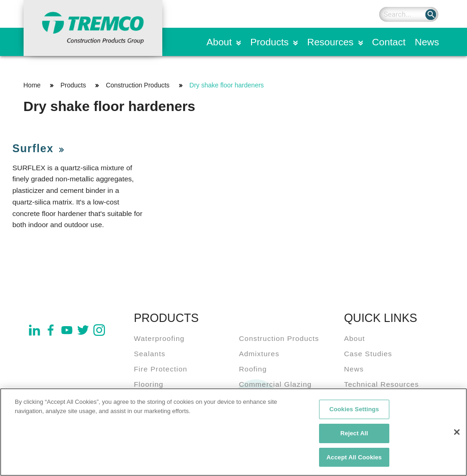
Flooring (148, 384)
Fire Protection (160, 369)
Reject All (354, 437)
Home (32, 85)
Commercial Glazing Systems (276, 390)
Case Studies (368, 354)
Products (269, 42)
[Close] (457, 436)
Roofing (253, 369)
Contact (389, 42)
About (219, 42)
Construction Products (138, 85)
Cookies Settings (354, 413)
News (427, 42)
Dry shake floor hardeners (227, 85)
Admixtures (259, 354)
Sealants (149, 354)
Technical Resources (381, 384)
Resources (330, 42)
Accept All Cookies (354, 461)
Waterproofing (159, 338)
